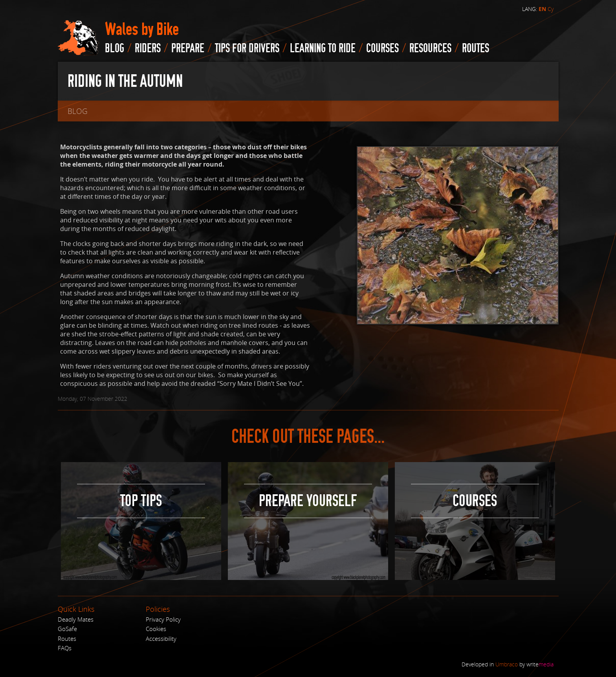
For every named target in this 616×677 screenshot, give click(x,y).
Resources (430, 48)
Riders (148, 48)
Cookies (156, 629)
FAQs (65, 648)
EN (542, 9)
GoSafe (67, 629)
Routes (67, 638)
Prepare (188, 48)
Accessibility (161, 638)
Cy (551, 9)
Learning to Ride (323, 48)
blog (115, 48)
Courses (382, 48)
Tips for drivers (247, 48)
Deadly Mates (76, 619)
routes (476, 48)
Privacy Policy (163, 619)
